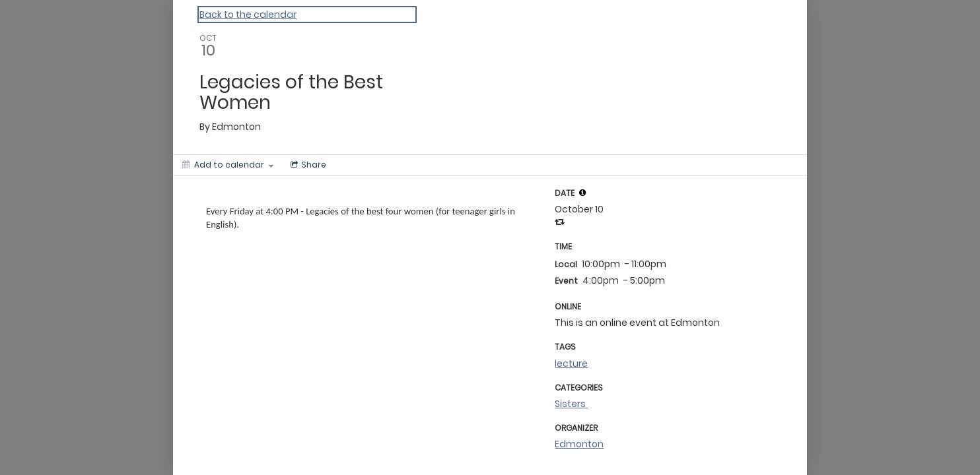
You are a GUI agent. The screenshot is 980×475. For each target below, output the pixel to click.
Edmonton (579, 444)
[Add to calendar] (228, 165)
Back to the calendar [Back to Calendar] (248, 15)
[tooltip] (582, 193)
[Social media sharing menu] (307, 165)
